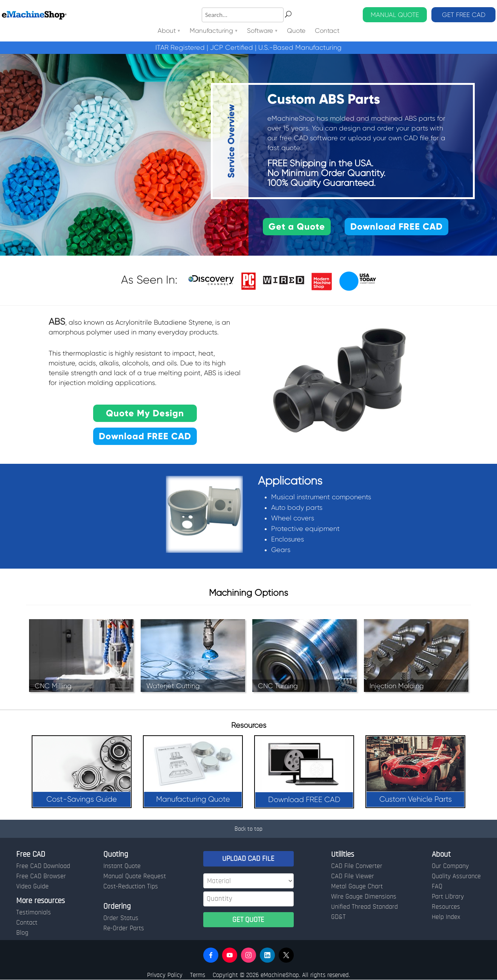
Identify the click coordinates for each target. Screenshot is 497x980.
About (167, 31)
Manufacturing (211, 31)
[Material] (249, 881)
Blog (22, 933)
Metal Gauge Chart (357, 886)
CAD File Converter (357, 866)
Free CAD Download (43, 866)
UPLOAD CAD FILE (248, 859)
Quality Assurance (456, 876)
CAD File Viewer (353, 876)
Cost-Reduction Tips (131, 886)
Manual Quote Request (135, 876)
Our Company (450, 866)
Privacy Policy (165, 975)
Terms (198, 975)
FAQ (437, 886)
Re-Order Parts (124, 928)
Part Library (448, 897)
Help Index (446, 917)
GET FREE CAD (464, 15)
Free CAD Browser (41, 876)
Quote (297, 31)
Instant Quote (122, 866)
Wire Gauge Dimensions (364, 897)
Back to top (249, 829)
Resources (446, 907)
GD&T (338, 917)
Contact (327, 31)
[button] (211, 955)
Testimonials (34, 913)
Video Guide (32, 886)
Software (260, 31)
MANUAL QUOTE (395, 15)
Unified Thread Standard (364, 907)
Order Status (121, 918)
